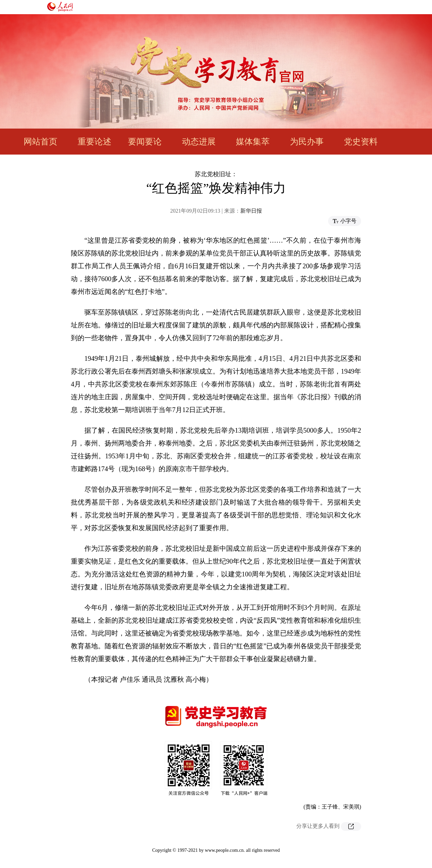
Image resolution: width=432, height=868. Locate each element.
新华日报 (251, 211)
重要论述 (94, 142)
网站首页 (40, 142)
